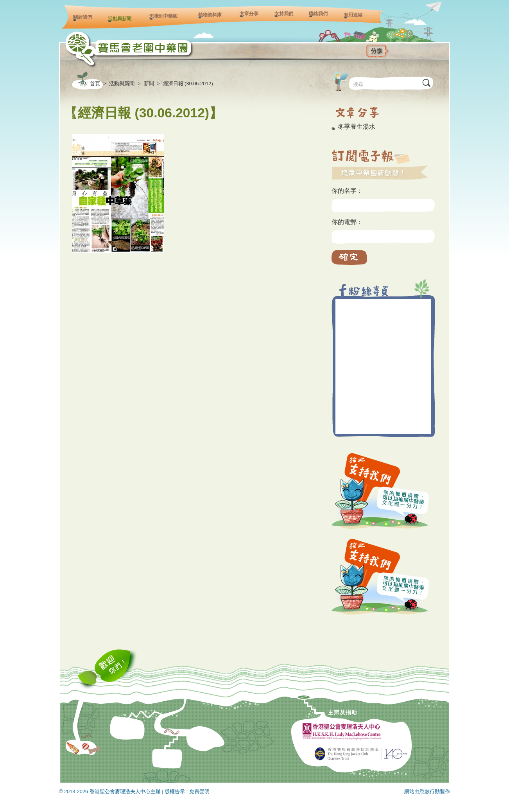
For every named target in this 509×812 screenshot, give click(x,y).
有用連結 (353, 15)
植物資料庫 (210, 15)
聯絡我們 (318, 14)
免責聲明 (199, 791)
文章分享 (249, 14)
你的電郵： (347, 222)
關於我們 (82, 17)
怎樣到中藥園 (163, 16)
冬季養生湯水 (357, 127)
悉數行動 (430, 791)
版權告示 (175, 791)
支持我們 (284, 14)
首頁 (95, 84)
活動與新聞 (120, 19)
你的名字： (347, 191)
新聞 (149, 84)
